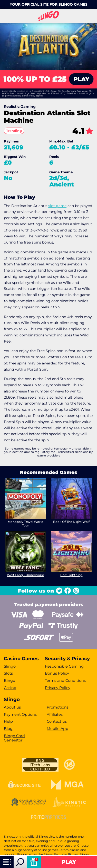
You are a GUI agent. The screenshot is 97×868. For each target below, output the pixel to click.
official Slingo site (41, 837)
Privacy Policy (58, 688)
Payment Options (20, 714)
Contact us (57, 721)
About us (12, 707)
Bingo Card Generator (14, 738)
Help (8, 721)
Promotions (58, 707)
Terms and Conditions (65, 681)
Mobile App (57, 729)
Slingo (10, 666)
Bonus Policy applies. (33, 96)
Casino (10, 688)
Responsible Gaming (64, 666)
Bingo (9, 681)
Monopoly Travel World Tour (26, 524)
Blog (8, 729)
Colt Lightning (71, 575)
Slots (8, 673)
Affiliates (55, 714)
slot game (57, 206)
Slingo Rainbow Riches (61, 854)
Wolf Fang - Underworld (26, 575)
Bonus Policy (57, 673)
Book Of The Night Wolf (71, 522)
